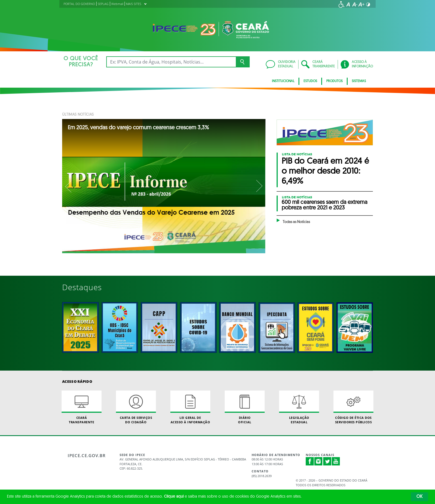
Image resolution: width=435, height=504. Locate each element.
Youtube (336, 461)
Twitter (327, 461)
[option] (164, 186)
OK (419, 497)
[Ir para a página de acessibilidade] (342, 4)
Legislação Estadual (299, 407)
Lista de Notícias (297, 154)
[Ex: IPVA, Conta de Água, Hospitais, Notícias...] (171, 62)
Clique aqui (174, 497)
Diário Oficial (245, 407)
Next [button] (259, 186)
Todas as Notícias (296, 222)
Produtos (334, 81)
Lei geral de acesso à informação (190, 407)
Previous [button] (69, 186)
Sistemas (359, 81)
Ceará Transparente (82, 407)
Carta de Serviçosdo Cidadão (136, 407)
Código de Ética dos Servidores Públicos (353, 407)
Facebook (310, 461)
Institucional (283, 81)
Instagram (318, 461)
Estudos (310, 81)
